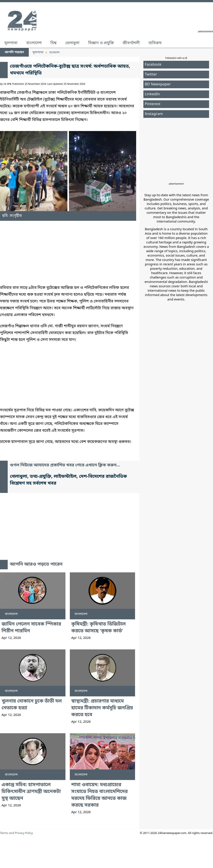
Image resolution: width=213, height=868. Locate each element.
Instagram (154, 114)
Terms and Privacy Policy (16, 833)
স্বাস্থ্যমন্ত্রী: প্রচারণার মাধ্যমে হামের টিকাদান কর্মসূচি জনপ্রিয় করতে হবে (102, 708)
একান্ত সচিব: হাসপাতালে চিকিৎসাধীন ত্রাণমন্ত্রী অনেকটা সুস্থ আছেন (31, 792)
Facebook (153, 65)
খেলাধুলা (72, 43)
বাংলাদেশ (34, 43)
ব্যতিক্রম (155, 43)
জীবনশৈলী (131, 43)
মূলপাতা (11, 43)
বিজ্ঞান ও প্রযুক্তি (101, 43)
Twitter (151, 75)
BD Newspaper (158, 84)
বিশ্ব (53, 43)
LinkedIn (152, 94)
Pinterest (153, 104)
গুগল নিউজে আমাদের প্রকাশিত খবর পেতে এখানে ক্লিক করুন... (65, 465)
